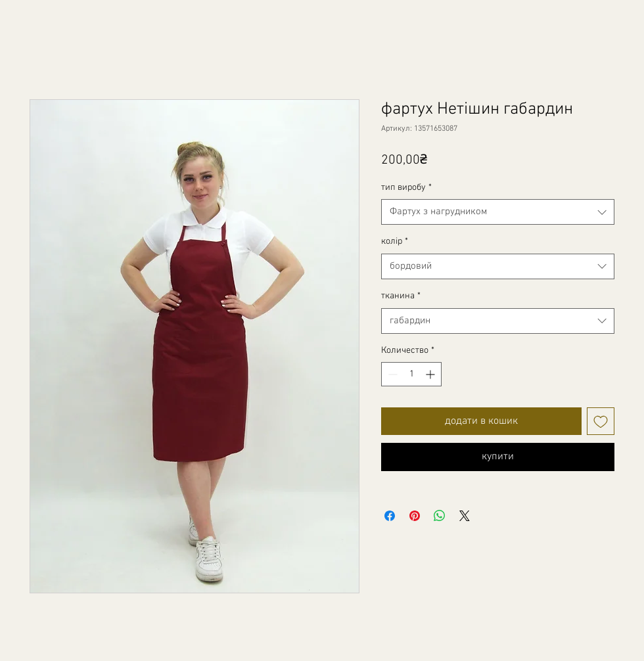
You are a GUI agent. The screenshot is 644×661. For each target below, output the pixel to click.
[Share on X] (465, 516)
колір (395, 241)
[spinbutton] (411, 374)
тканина (401, 296)
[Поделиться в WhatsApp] (440, 516)
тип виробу (406, 188)
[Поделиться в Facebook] (390, 516)
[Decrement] (391, 374)
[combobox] (498, 212)
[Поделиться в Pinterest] (415, 516)
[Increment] (431, 374)
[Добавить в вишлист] (601, 421)
